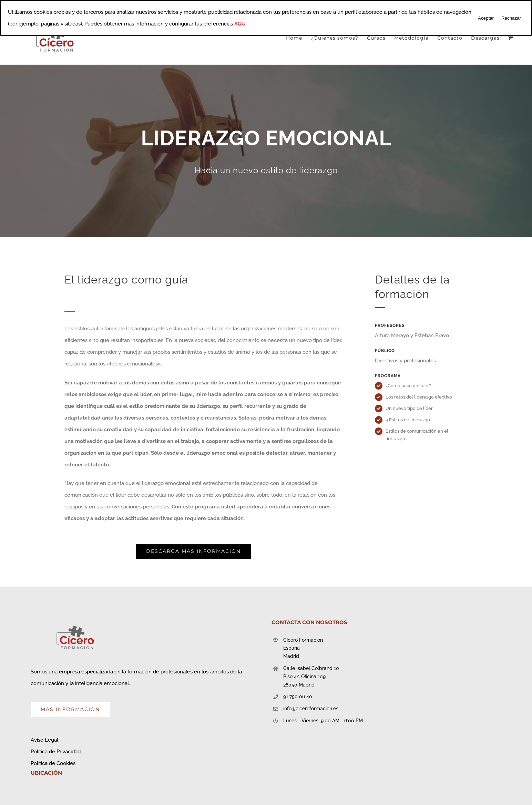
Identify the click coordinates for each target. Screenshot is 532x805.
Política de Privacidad (56, 752)
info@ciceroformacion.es (311, 709)
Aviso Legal (44, 740)
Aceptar (486, 18)
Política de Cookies (53, 763)
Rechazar (511, 18)
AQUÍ (241, 24)
